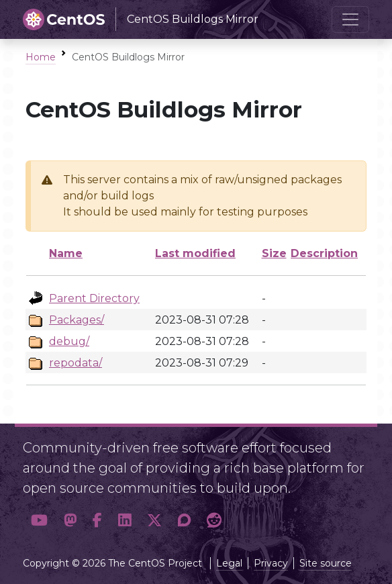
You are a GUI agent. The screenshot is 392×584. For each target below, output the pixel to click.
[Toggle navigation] (350, 19)
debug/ (69, 341)
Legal (229, 563)
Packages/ (77, 320)
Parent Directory (94, 298)
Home (41, 57)
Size (274, 253)
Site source (326, 563)
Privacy (271, 563)
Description (324, 253)
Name (66, 253)
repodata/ (76, 363)
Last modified (195, 253)
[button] (39, 520)
